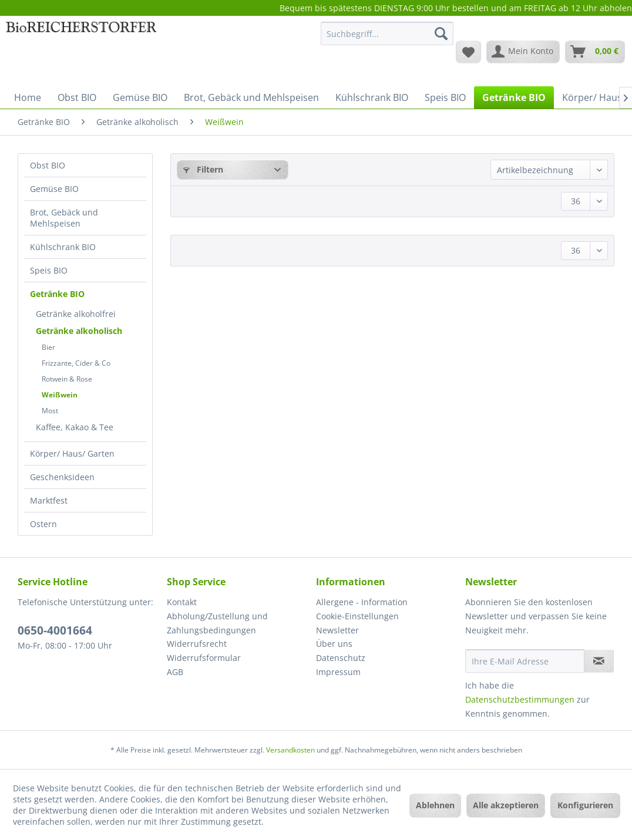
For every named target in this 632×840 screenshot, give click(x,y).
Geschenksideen (62, 477)
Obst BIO (48, 165)
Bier (48, 347)
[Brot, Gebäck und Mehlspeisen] (251, 97)
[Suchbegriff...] (387, 33)
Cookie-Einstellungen (357, 616)
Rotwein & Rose (67, 379)
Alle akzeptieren (506, 805)
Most (50, 411)
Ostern (43, 524)
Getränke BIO (57, 294)
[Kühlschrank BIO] (372, 97)
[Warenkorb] (595, 52)
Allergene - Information (362, 602)
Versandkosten (290, 750)
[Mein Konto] (523, 52)
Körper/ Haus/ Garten (72, 453)
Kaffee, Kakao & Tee (75, 427)
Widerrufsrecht (197, 644)
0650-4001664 (55, 630)
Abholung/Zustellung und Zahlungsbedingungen (217, 623)
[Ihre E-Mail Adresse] (525, 661)
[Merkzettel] (468, 52)
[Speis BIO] (445, 97)
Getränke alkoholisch (79, 331)
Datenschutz (341, 658)
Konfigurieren (585, 805)
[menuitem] (387, 39)
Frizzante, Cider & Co (76, 363)
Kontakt (182, 602)
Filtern (203, 169)
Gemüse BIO (54, 189)
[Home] (28, 97)
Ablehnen (435, 805)
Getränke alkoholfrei (76, 314)
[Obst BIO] (77, 97)
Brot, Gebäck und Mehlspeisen (64, 218)
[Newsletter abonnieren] (599, 661)
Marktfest (49, 500)
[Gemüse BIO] (140, 97)
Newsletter (337, 630)
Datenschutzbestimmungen (520, 699)
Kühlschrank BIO (63, 247)
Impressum (338, 672)
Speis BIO (49, 270)
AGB (175, 672)
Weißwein (60, 395)
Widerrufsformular (204, 658)
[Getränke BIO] (514, 97)
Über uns (334, 644)
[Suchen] (441, 33)
